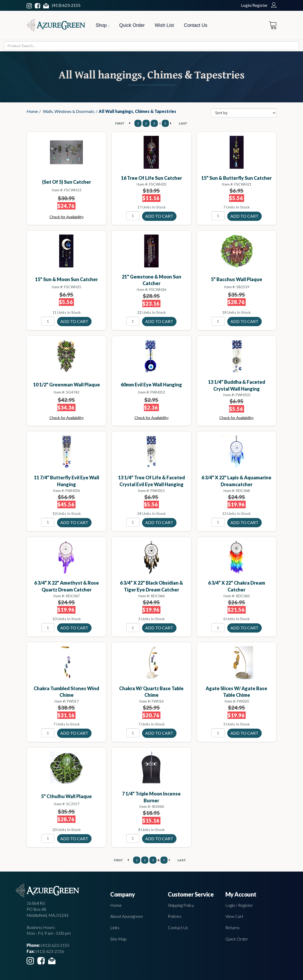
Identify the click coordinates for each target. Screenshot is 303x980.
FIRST (120, 123)
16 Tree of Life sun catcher (151, 178)
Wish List (164, 25)
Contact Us (196, 25)
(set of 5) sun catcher (67, 182)
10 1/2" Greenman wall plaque (67, 385)
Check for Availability (67, 217)
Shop (102, 25)
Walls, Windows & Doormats (69, 111)
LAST (183, 123)
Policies (175, 916)
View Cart (234, 916)
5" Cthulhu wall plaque (66, 796)
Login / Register (239, 905)
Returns (233, 927)
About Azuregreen (127, 916)
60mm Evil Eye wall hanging (151, 385)
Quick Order (132, 25)
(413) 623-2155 (66, 5)
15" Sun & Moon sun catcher (66, 279)
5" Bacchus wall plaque (237, 279)
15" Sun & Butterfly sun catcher (236, 178)
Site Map (118, 939)
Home (32, 111)
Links (115, 927)
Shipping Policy (181, 905)
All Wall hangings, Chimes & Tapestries (137, 111)
